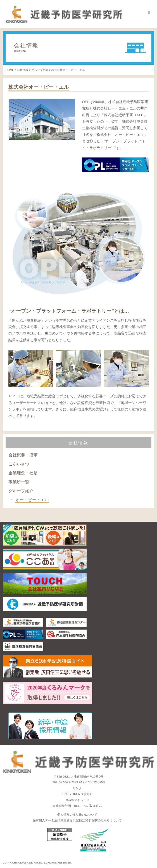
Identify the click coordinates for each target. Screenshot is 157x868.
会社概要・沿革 (23, 455)
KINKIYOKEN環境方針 (77, 794)
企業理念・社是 (23, 473)
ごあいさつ (19, 464)
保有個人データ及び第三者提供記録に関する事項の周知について (77, 820)
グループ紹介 (21, 491)
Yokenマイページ (77, 800)
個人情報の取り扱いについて (77, 814)
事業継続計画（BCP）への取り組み (77, 806)
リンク (77, 788)
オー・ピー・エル (32, 500)
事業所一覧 (19, 482)
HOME (10, 70)
